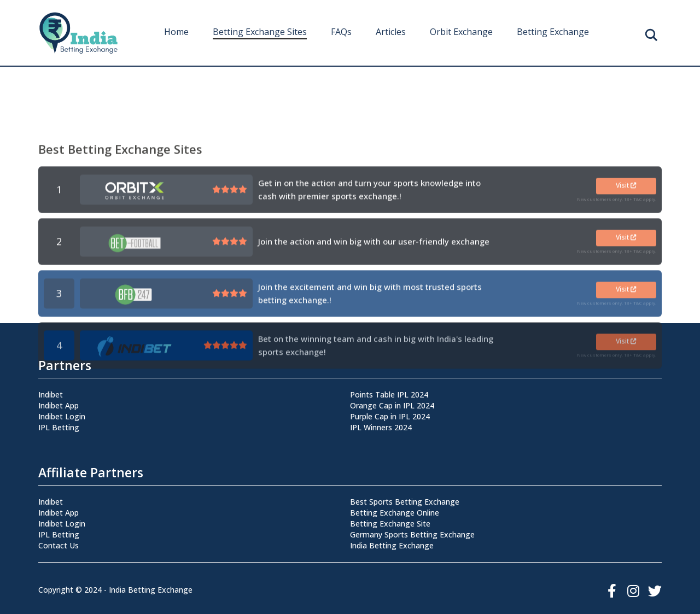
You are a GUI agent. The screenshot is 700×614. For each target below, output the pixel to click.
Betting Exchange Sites (260, 32)
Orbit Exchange (461, 32)
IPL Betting (59, 427)
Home (176, 32)
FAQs (341, 32)
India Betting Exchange (392, 545)
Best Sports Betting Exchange (405, 502)
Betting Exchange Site (390, 524)
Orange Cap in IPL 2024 (392, 405)
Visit (626, 263)
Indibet (51, 394)
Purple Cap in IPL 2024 (390, 416)
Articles (391, 32)
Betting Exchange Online (395, 513)
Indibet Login (62, 416)
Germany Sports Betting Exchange (412, 534)
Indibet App (59, 405)
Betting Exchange (553, 32)
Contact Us (59, 545)
